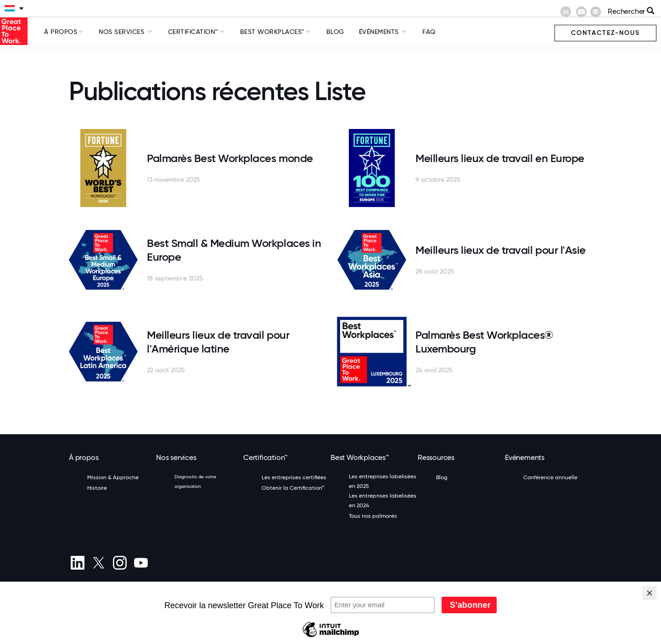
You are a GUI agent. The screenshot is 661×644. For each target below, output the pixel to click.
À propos (61, 32)
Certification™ (193, 32)
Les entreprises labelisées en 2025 (383, 481)
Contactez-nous (605, 33)
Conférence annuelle (550, 477)
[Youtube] (141, 563)
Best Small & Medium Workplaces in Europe (234, 250)
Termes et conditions (96, 618)
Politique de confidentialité (162, 618)
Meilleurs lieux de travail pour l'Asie (501, 250)
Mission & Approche (113, 477)
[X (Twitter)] (98, 563)
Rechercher (631, 11)
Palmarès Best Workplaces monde (230, 158)
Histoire (97, 488)
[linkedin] (77, 563)
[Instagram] (120, 563)
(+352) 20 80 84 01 (118, 591)
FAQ (429, 32)
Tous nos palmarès (373, 516)
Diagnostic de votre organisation (195, 482)
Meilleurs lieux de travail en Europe (500, 158)
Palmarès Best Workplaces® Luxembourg (484, 342)
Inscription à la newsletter (236, 618)
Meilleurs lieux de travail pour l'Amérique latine (218, 342)
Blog (335, 32)
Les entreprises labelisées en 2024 (383, 501)
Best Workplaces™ (272, 32)
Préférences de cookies (99, 628)
